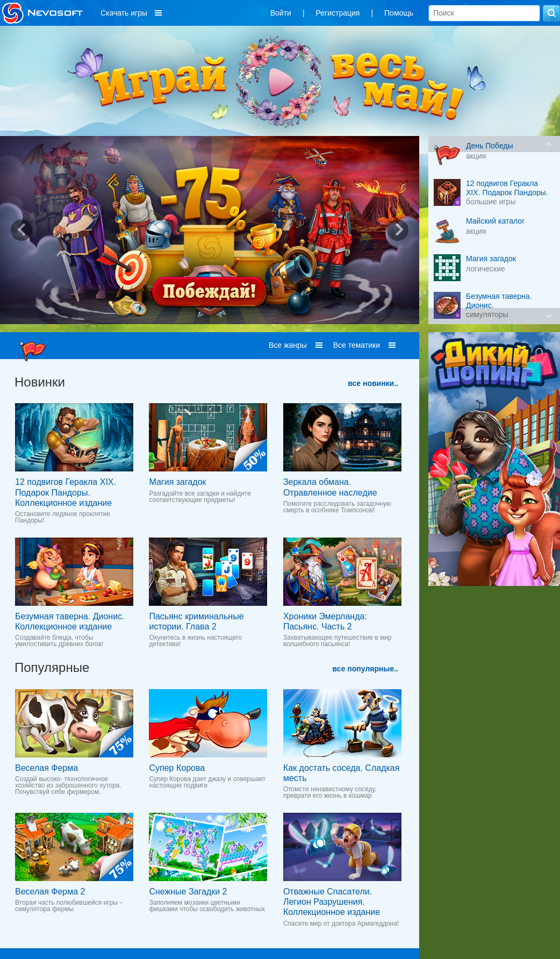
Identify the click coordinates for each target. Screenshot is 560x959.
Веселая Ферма (46, 768)
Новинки (40, 382)
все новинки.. (373, 383)
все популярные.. (365, 669)
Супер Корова (177, 768)
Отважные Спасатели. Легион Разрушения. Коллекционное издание (332, 902)
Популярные (52, 667)
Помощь (399, 13)
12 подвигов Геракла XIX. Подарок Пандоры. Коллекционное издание (66, 492)
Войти (281, 13)
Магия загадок (177, 482)
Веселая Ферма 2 (50, 892)
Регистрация (338, 13)
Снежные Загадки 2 (188, 892)
